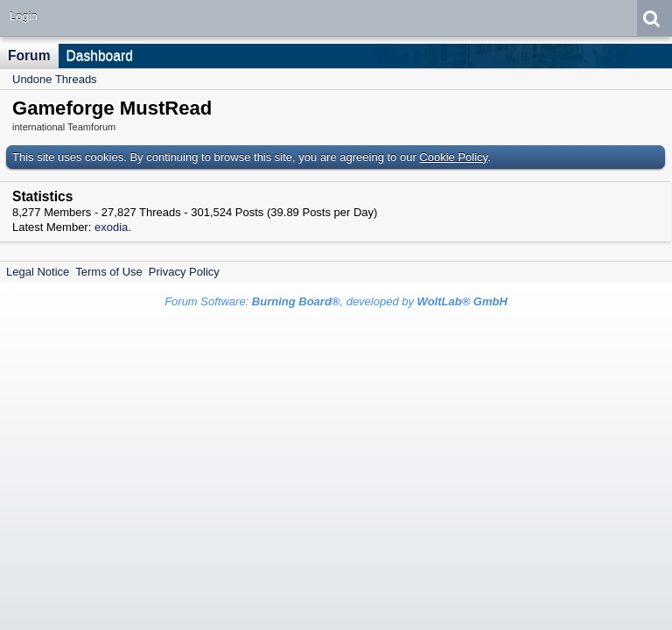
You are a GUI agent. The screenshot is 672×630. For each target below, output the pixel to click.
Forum (29, 56)
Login (24, 16)
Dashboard (100, 56)
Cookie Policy (453, 157)
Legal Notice (38, 272)
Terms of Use (109, 272)
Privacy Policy (184, 272)
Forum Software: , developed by (336, 301)
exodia (111, 227)
